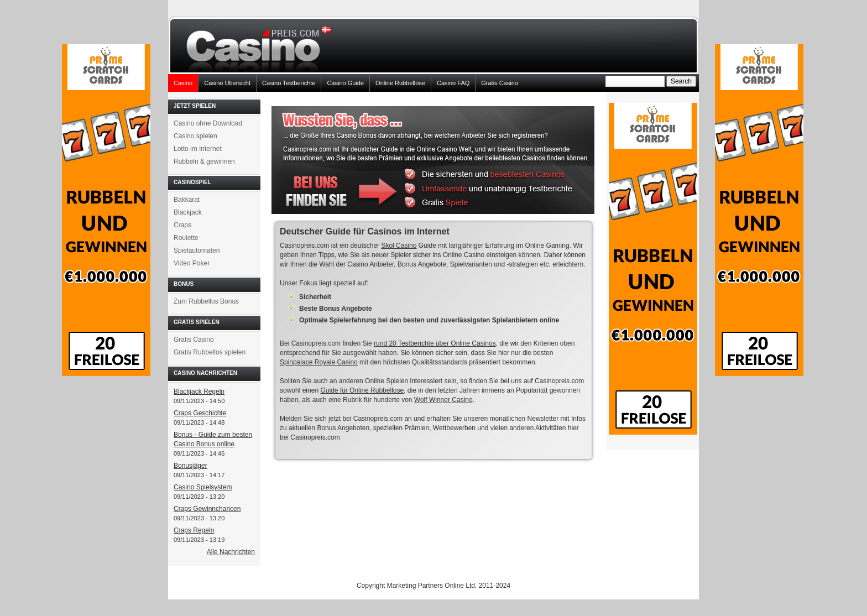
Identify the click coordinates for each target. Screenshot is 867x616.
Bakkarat (187, 200)
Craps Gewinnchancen (207, 509)
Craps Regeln (194, 530)
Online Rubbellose (400, 83)
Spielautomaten (197, 250)
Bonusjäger (190, 466)
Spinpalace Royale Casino (319, 362)
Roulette (186, 238)
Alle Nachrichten (231, 552)
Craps (182, 225)
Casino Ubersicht (227, 83)
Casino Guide (345, 83)
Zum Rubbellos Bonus (206, 301)
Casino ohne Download (208, 123)
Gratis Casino (500, 83)
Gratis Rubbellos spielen (210, 352)
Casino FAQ (453, 83)
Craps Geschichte (200, 413)
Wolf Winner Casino (443, 400)
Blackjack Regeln (199, 391)
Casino (183, 83)
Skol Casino (399, 246)
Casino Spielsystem (203, 487)
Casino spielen (195, 136)
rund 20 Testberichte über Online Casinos (435, 343)
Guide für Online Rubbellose (362, 390)
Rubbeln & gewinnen (204, 161)
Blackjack (188, 212)
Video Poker (192, 263)
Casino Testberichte (289, 83)
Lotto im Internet (198, 149)
